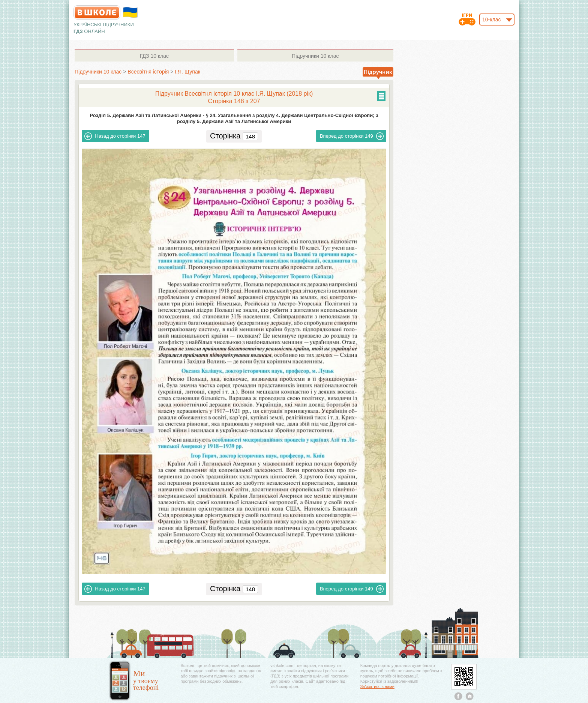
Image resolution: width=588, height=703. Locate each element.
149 (352, 136)
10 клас (154, 56)
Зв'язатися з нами (377, 686)
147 (115, 136)
